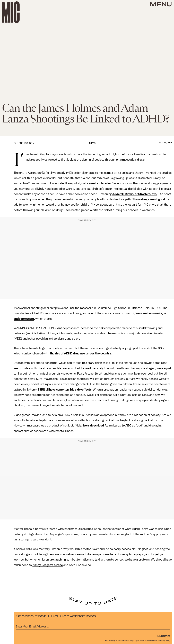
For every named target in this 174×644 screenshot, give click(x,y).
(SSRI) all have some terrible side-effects (64, 390)
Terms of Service (151, 641)
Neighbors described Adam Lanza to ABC (104, 425)
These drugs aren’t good (149, 199)
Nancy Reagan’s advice (48, 565)
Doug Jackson (25, 143)
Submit (164, 636)
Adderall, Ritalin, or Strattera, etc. (135, 194)
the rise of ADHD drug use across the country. (81, 353)
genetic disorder (100, 183)
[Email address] (93, 626)
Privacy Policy (165, 641)
